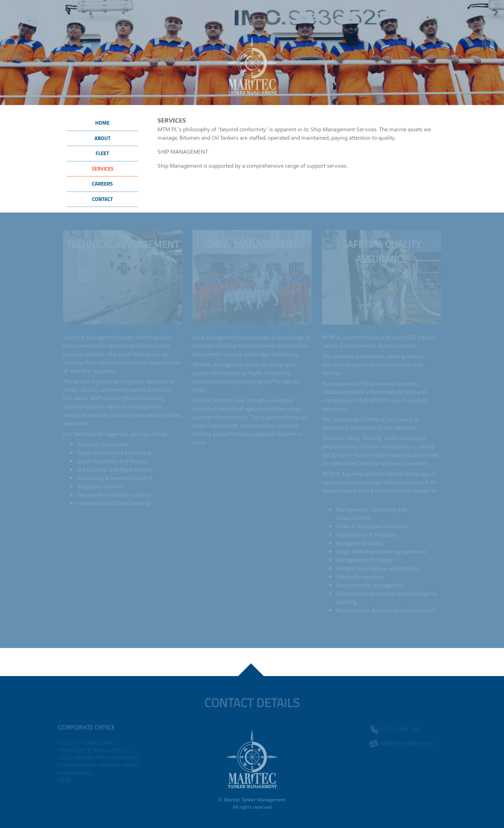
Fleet (102, 153)
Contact (103, 199)
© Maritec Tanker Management (252, 799)
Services (103, 169)
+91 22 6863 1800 (400, 729)
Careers (102, 184)
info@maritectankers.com (407, 743)
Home (102, 123)
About (103, 138)
